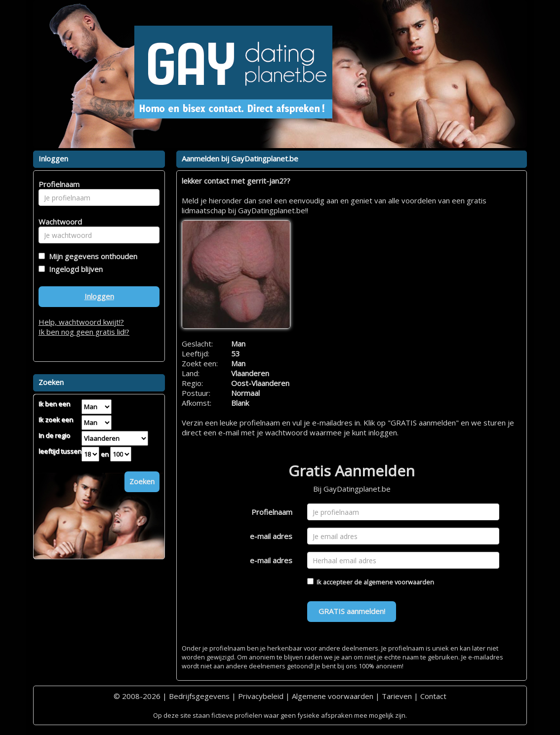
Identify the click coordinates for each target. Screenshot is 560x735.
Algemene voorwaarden (333, 696)
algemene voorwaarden (399, 582)
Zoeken (142, 481)
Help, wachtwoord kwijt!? (81, 322)
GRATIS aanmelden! (352, 611)
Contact (433, 696)
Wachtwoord (58, 222)
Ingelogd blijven (74, 269)
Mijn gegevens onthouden (91, 256)
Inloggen (99, 296)
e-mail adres (271, 536)
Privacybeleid (261, 696)
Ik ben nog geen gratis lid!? (84, 332)
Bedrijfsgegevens (199, 696)
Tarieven (397, 696)
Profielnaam (272, 512)
